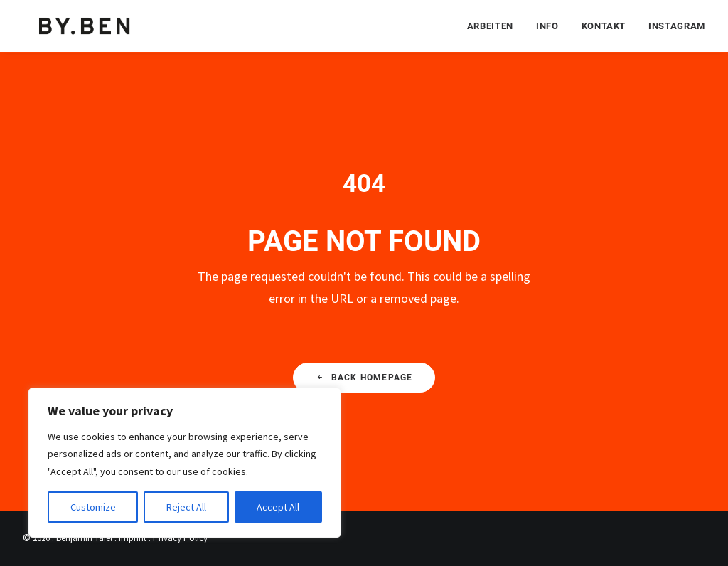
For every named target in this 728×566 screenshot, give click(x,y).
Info (547, 25)
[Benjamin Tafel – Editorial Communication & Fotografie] (85, 25)
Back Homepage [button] (364, 378)
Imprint (133, 538)
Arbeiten (490, 25)
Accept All (278, 507)
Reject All (186, 507)
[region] (185, 463)
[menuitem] (495, 25)
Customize (93, 507)
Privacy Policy (180, 538)
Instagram (677, 25)
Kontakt (604, 25)
